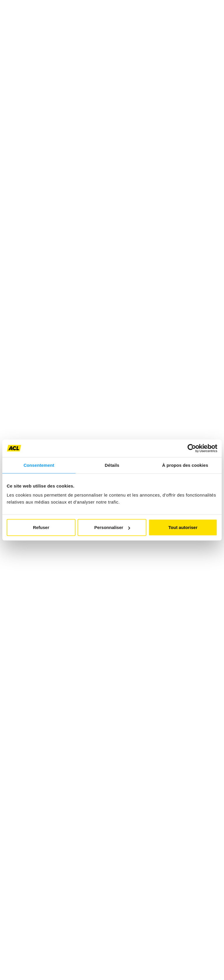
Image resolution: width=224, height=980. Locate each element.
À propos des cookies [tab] (185, 465)
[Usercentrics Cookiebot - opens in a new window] (192, 448)
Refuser (41, 527)
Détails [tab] (112, 465)
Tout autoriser (183, 527)
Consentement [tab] (39, 465)
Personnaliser (112, 527)
